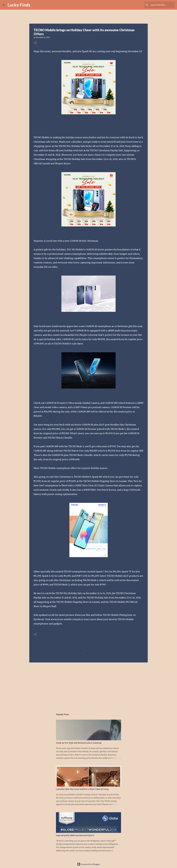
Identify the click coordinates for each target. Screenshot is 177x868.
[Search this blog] (161, 5)
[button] (35, 43)
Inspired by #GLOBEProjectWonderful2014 (75, 835)
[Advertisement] (89, 686)
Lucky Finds (19, 5)
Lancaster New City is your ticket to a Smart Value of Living (82, 789)
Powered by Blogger (89, 864)
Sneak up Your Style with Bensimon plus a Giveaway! (79, 743)
